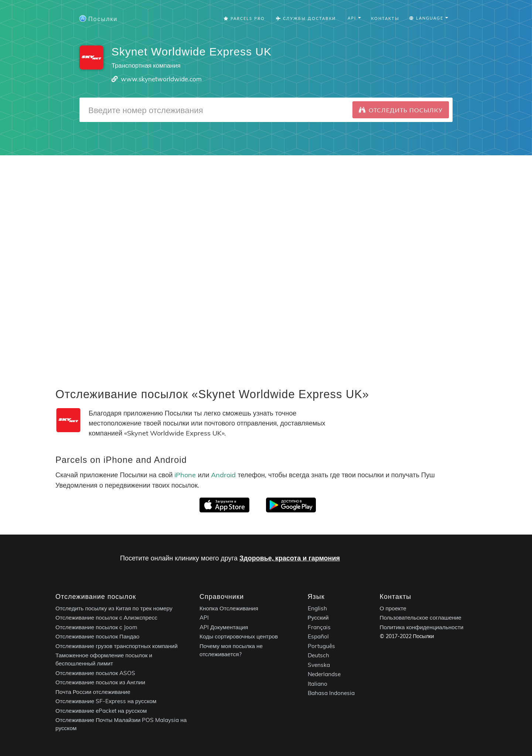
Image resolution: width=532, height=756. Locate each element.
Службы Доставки (306, 18)
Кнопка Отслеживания (229, 608)
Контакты (385, 18)
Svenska (319, 665)
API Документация (224, 627)
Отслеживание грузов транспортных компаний (117, 646)
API (204, 618)
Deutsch (318, 655)
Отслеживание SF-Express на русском (106, 701)
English (317, 608)
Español (318, 636)
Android (223, 475)
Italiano (318, 684)
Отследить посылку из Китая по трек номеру (114, 608)
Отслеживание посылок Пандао (97, 636)
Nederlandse (324, 674)
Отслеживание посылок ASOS (95, 673)
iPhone (185, 475)
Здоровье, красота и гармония (290, 558)
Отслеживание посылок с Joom (96, 627)
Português (321, 646)
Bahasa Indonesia (331, 693)
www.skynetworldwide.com (161, 79)
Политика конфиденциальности (422, 627)
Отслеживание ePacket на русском (101, 711)
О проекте (393, 608)
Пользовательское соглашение (421, 618)
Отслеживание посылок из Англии (100, 682)
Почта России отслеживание (93, 692)
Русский (318, 618)
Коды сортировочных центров (239, 636)
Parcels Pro (244, 18)
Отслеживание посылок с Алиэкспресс (106, 618)
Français (319, 627)
